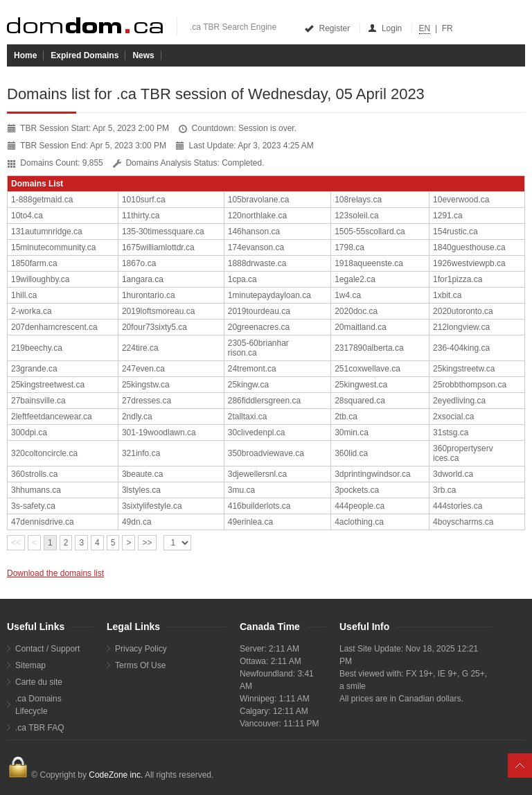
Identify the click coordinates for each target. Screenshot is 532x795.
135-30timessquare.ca (163, 231)
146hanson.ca (254, 231)
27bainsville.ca (38, 401)
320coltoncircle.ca (44, 453)
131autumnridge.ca (47, 231)
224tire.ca (140, 348)
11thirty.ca (141, 216)
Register (328, 28)
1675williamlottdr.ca (158, 247)
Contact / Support (47, 649)
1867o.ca (139, 263)
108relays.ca (358, 200)
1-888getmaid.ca (42, 200)
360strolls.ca (34, 474)
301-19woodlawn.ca (159, 433)
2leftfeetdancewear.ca (52, 417)
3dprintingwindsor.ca (372, 474)
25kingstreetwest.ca (48, 385)
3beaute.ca (142, 474)
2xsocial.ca (453, 417)
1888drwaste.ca (257, 263)
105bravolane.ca (259, 200)
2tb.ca (346, 417)
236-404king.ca (461, 348)
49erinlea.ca (250, 522)
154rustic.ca (455, 231)
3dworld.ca (453, 474)
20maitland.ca (361, 327)
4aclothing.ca (359, 522)
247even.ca (143, 369)
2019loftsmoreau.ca (158, 311)
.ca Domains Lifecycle (38, 705)
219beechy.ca (37, 348)
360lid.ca (351, 453)
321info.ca (141, 453)
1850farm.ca (34, 263)
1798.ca (349, 247)
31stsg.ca (451, 433)
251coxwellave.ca (367, 369)
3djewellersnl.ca (257, 474)
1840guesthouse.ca (469, 247)
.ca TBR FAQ (39, 728)
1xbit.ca (447, 295)
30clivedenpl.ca (257, 433)
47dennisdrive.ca (43, 522)
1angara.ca (143, 279)
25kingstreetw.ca (464, 369)
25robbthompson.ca (470, 385)
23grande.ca (34, 369)
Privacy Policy (141, 649)
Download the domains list (55, 573)
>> (147, 543)
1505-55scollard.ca (370, 231)
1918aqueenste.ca (369, 263)
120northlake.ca (257, 216)
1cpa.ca (242, 279)
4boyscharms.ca (463, 522)
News (143, 55)
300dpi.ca (29, 433)
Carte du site (39, 682)
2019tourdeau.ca (259, 311)
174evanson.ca (256, 247)
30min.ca (352, 433)
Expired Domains (85, 55)
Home (25, 55)
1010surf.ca (144, 200)
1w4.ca (348, 295)
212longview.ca (461, 327)
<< (16, 543)
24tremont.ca (252, 369)
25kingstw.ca (146, 385)
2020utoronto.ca (463, 311)
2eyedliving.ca (459, 401)
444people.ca (360, 506)
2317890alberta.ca (369, 348)
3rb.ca (444, 490)
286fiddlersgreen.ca (264, 401)
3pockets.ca (357, 490)
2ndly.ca (137, 417)
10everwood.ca (461, 200)
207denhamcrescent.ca (54, 327)
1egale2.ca (355, 279)
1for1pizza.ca (458, 279)
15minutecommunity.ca (54, 247)
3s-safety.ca (33, 506)
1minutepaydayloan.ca (269, 295)
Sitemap (30, 665)
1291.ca (448, 216)
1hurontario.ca (149, 295)
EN (425, 28)
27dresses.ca (147, 401)
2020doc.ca (356, 311)
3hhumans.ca (36, 490)
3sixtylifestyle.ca (152, 506)
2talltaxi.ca (248, 417)
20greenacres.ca (259, 327)
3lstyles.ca (141, 490)
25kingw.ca (248, 385)
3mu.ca (241, 490)
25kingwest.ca (361, 385)
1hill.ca (24, 295)
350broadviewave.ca (266, 453)
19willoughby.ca (41, 279)
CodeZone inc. (116, 775)
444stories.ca (458, 506)
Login (386, 28)
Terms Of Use (140, 665)
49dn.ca (137, 522)
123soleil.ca (356, 216)
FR (447, 28)
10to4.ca (27, 216)
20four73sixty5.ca (154, 327)
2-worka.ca (32, 311)
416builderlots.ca (259, 506)
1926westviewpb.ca (469, 263)
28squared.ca (360, 401)
